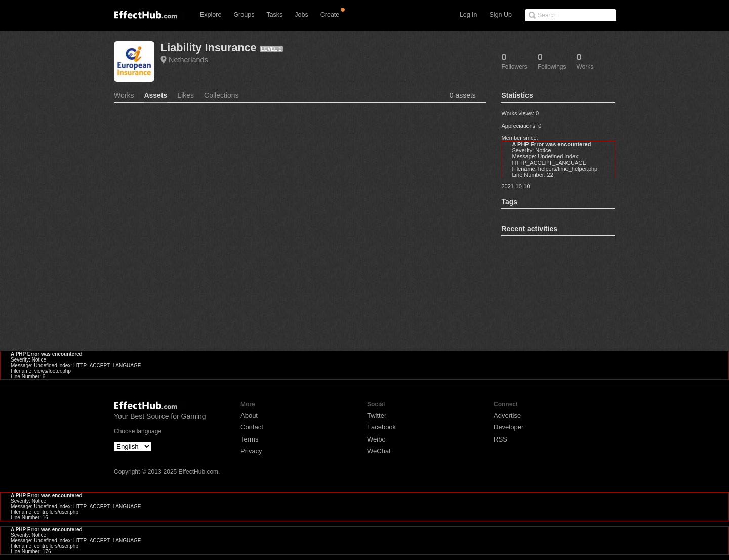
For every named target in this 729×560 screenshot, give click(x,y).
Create (330, 15)
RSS (500, 439)
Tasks (274, 15)
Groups (244, 15)
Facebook (381, 427)
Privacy (251, 451)
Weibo (376, 439)
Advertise (507, 415)
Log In (469, 15)
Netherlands (188, 60)
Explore (211, 15)
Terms (249, 439)
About (249, 415)
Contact (252, 427)
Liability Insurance (209, 47)
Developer (509, 427)
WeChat (379, 451)
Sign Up (501, 15)
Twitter (377, 415)
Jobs (301, 15)
